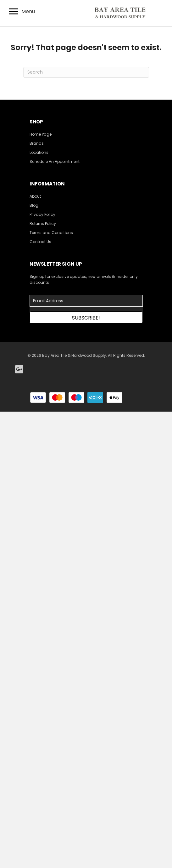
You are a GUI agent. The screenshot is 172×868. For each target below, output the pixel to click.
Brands (37, 143)
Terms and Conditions (51, 233)
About (35, 196)
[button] (86, 317)
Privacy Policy (42, 214)
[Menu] (22, 12)
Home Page (41, 134)
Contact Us (40, 242)
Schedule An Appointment (55, 161)
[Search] (86, 72)
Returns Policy (43, 223)
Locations (39, 152)
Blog (34, 205)
